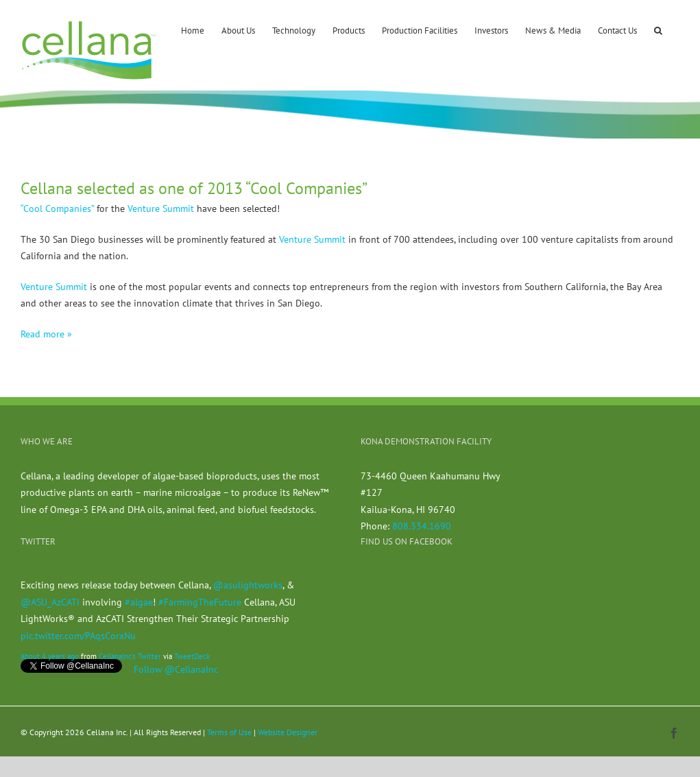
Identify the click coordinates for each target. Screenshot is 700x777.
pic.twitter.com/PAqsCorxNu (78, 636)
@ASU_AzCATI (50, 602)
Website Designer (288, 732)
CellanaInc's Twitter (130, 656)
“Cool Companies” (57, 208)
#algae (139, 602)
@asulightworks (248, 585)
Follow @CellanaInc (176, 669)
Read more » (46, 334)
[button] (658, 29)
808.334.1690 (422, 526)
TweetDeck (192, 656)
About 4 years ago (50, 656)
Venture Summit (161, 208)
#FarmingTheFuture (200, 602)
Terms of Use (229, 732)
